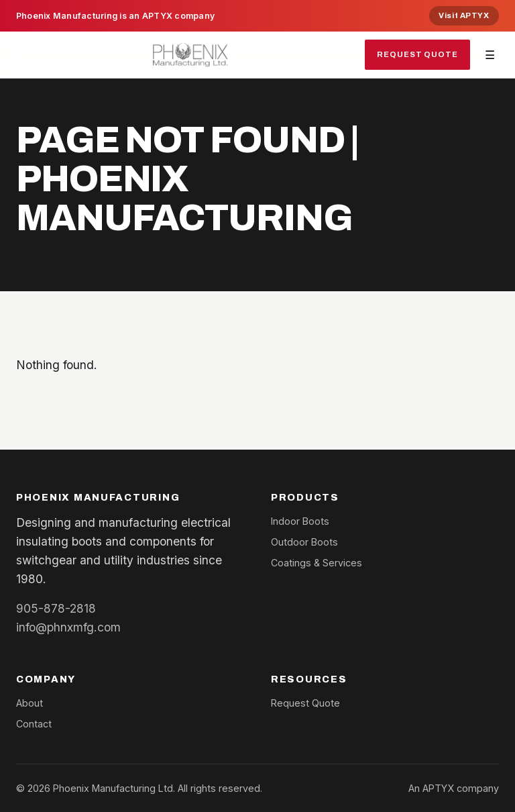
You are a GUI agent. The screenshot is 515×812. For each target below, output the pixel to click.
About (30, 703)
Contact (34, 724)
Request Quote (417, 54)
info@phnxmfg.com (68, 627)
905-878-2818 (56, 608)
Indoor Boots (300, 521)
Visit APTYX (464, 15)
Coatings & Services (317, 563)
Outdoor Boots (304, 542)
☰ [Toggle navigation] (490, 55)
